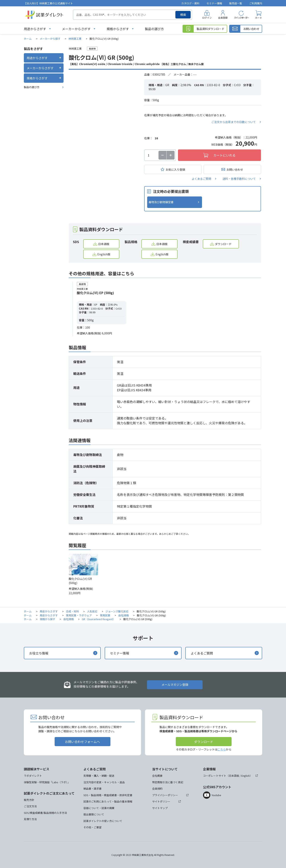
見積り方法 (30, 819)
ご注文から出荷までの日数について (234, 122)
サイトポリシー (161, 801)
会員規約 (157, 789)
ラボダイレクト (33, 776)
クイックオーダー (241, 18)
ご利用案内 (256, 3)
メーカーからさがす (76, 29)
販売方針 (29, 800)
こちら (222, 749)
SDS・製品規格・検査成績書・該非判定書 (108, 795)
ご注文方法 (30, 806)
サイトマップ (160, 808)
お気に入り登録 (175, 169)
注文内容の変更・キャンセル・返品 (104, 782)
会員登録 (223, 18)
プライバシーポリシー (165, 795)
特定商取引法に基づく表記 (168, 782)
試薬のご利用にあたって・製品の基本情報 (108, 801)
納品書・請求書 (92, 789)
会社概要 (157, 776)
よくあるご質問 (201, 179)
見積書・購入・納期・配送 (99, 776)
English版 (104, 254)
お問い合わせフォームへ (82, 742)
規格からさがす (118, 29)
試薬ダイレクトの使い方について (103, 821)
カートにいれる (224, 155)
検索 (183, 15)
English (245, 776)
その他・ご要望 (92, 827)
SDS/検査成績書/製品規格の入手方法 (45, 813)
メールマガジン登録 (175, 685)
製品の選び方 (154, 29)
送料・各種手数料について (239, 179)
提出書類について (94, 814)
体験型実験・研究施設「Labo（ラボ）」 (47, 782)
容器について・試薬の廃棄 (99, 808)
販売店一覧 (236, 3)
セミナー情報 (214, 3)
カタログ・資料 (190, 3)
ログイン (207, 18)
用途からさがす (35, 29)
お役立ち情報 (39, 653)
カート (259, 18)
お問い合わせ (235, 169)
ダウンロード (223, 244)
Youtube (216, 795)
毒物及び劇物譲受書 (161, 202)
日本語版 (104, 244)
